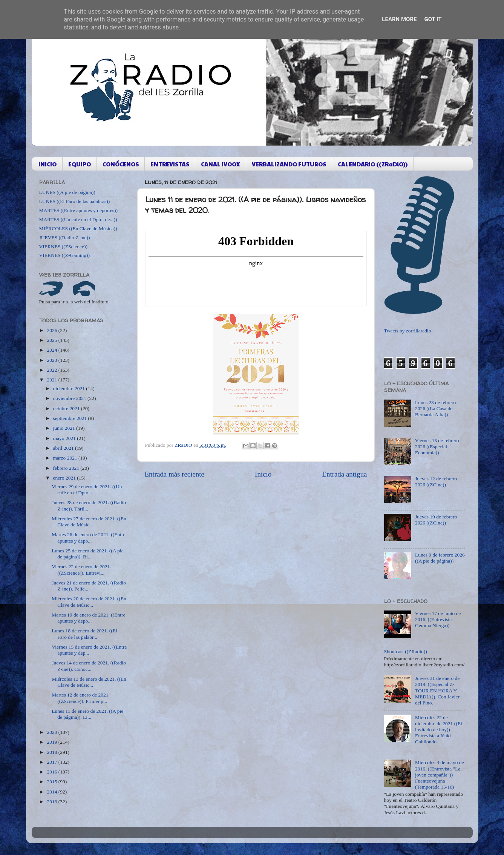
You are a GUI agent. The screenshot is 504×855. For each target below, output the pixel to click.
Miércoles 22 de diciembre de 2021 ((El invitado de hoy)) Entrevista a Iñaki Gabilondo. (439, 730)
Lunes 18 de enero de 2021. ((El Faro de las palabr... (84, 634)
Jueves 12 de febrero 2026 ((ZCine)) (436, 482)
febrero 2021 (67, 468)
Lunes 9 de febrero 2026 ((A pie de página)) (440, 558)
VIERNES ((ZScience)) (64, 247)
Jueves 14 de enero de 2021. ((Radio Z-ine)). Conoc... (89, 666)
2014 (52, 792)
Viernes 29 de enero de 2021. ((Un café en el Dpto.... (87, 490)
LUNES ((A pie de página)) (67, 192)
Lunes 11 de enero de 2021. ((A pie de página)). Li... (87, 714)
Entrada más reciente (175, 474)
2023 (52, 360)
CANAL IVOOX (221, 164)
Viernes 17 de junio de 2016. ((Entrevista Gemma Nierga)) (438, 619)
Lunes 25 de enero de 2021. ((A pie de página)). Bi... (87, 554)
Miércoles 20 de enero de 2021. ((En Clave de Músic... (89, 602)
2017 (52, 762)
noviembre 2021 (70, 398)
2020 (52, 732)
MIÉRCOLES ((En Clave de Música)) (78, 228)
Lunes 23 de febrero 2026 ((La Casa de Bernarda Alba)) (435, 408)
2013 (52, 802)
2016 (52, 772)
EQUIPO (80, 164)
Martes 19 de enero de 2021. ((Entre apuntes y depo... (88, 618)
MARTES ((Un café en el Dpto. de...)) (78, 219)
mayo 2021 (65, 438)
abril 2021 (64, 448)
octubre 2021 (67, 408)
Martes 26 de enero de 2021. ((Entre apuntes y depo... (88, 537)
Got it (433, 19)
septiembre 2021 (71, 418)
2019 (52, 742)
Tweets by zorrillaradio (408, 331)
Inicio (263, 474)
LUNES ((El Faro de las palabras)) (75, 201)
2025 (52, 340)
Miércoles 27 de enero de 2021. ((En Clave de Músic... (89, 522)
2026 (52, 330)
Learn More (399, 19)
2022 (52, 370)
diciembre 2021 (70, 388)
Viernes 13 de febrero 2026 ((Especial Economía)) (437, 447)
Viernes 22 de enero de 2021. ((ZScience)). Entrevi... (81, 570)
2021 (52, 380)
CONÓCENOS (121, 164)
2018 (52, 752)
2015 (52, 782)
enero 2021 (65, 478)
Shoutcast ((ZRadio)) (406, 651)
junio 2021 (65, 428)
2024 (52, 350)
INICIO (47, 164)
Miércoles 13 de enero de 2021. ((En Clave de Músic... (89, 682)
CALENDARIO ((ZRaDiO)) (373, 164)
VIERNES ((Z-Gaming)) (65, 255)
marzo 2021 (66, 458)
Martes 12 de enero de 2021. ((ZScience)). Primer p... (81, 698)
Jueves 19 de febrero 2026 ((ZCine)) (436, 520)
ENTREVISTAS (170, 164)
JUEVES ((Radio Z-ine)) (65, 238)
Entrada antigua (344, 474)
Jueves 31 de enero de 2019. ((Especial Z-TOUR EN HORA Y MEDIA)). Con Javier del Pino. (437, 690)
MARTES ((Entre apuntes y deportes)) (78, 210)
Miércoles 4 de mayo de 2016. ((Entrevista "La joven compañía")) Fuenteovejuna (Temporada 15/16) (440, 775)
